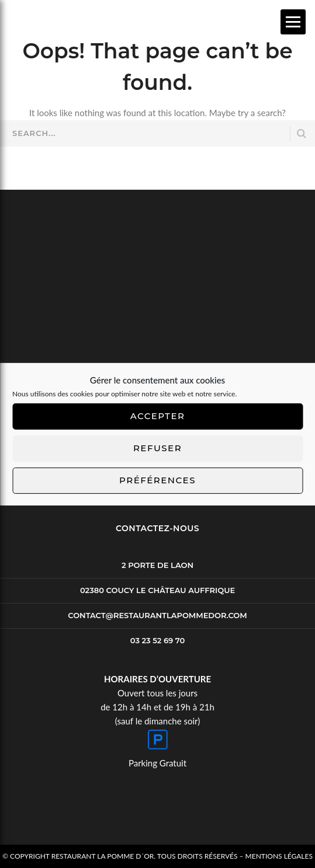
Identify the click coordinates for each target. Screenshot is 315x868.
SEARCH (302, 134)
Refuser (157, 448)
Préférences (157, 480)
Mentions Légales (279, 856)
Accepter (158, 416)
